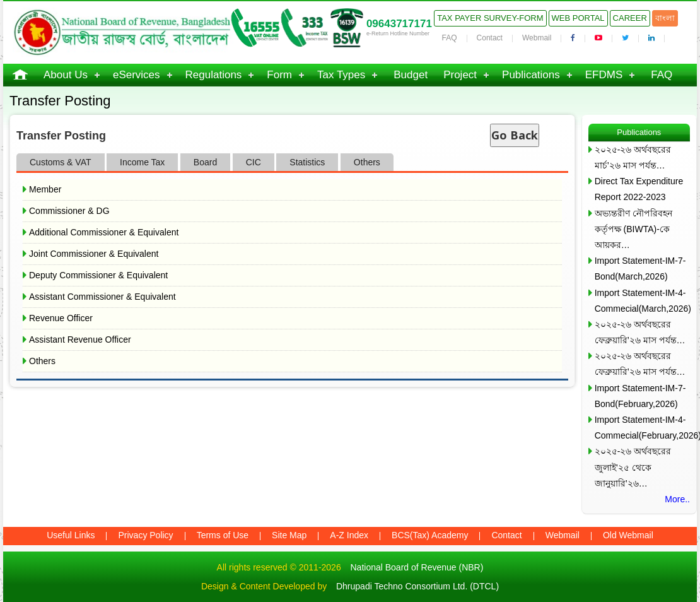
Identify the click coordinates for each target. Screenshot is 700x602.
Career (630, 18)
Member (45, 189)
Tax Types (341, 75)
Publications (531, 75)
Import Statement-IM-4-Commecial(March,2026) (642, 301)
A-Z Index (349, 535)
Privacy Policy (145, 535)
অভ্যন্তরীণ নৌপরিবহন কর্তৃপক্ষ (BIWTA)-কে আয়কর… (633, 229)
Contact (490, 38)
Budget (411, 75)
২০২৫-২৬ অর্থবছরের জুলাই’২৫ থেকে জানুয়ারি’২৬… (633, 467)
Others (42, 361)
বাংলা (665, 18)
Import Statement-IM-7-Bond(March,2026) (640, 269)
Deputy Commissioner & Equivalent (98, 275)
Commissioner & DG (69, 211)
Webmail (537, 38)
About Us (66, 75)
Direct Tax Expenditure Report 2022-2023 (639, 189)
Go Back (515, 135)
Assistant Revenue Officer (80, 339)
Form (279, 75)
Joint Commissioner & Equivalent (94, 254)
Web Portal (578, 18)
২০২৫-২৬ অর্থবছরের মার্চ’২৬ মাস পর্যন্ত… (633, 157)
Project (460, 75)
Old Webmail (628, 535)
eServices (137, 75)
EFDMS (604, 75)
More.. (677, 499)
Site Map (289, 535)
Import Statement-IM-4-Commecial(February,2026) (642, 428)
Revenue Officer (61, 318)
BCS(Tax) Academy (430, 535)
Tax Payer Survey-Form (490, 18)
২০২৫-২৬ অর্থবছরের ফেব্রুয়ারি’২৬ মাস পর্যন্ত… (640, 332)
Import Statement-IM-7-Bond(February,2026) (640, 396)
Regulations (214, 75)
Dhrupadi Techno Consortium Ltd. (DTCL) (417, 586)
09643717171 (399, 24)
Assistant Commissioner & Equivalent (102, 297)
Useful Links (71, 535)
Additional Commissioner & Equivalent (104, 232)
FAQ (450, 38)
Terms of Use (223, 535)
